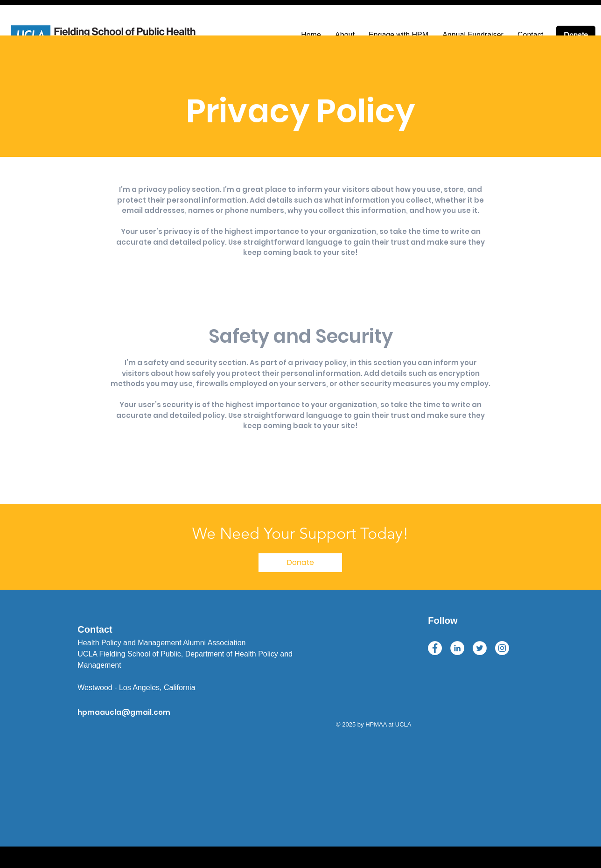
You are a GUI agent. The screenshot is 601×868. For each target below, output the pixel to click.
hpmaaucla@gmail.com (124, 712)
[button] (300, 563)
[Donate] (576, 35)
